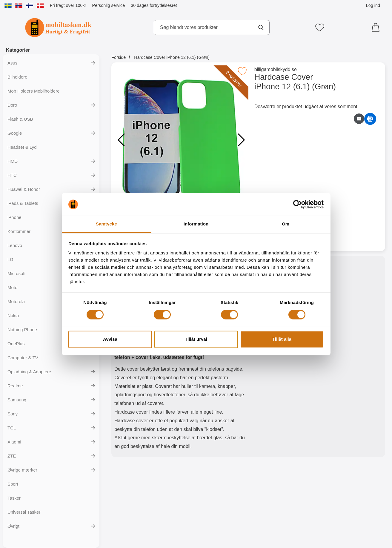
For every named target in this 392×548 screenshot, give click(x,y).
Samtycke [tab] (106, 224)
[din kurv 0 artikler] (377, 27)
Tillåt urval (196, 339)
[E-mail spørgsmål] (359, 119)
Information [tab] (196, 224)
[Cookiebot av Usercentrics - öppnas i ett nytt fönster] (298, 204)
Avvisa (110, 339)
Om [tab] (286, 224)
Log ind (373, 5)
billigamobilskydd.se (276, 69)
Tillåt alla (282, 339)
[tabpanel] (180, 358)
